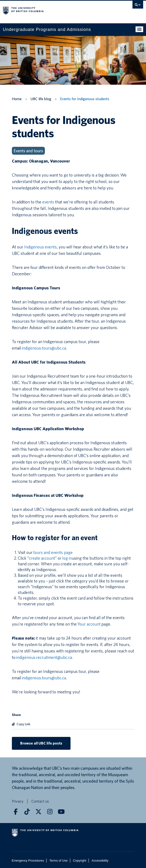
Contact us (40, 801)
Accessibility (100, 861)
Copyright (80, 861)
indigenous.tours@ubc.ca (44, 348)
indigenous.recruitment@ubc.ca (44, 657)
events (48, 202)
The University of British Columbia (52, 10)
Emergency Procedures (28, 861)
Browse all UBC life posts (41, 743)
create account (42, 558)
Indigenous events (40, 247)
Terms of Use (59, 861)
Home (17, 99)
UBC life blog (41, 99)
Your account (89, 624)
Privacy (18, 801)
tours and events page (53, 552)
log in (67, 558)
